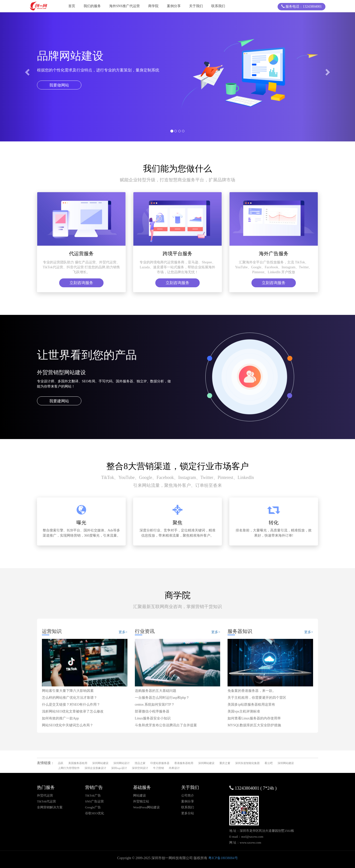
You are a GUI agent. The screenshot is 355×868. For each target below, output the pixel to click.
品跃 (61, 763)
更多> (123, 632)
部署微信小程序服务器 (152, 711)
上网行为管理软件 (69, 768)
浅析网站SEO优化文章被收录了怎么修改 (73, 711)
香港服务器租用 (184, 763)
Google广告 (93, 807)
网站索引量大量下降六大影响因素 (68, 691)
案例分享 (174, 6)
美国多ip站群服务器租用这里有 (251, 705)
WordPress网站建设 (146, 807)
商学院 (153, 6)
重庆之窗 (225, 763)
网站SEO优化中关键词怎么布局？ (68, 725)
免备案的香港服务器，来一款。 (252, 691)
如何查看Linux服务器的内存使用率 (254, 718)
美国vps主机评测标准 (244, 711)
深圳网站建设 (100, 763)
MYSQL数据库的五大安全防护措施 (254, 725)
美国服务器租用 (78, 763)
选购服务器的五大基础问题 (156, 691)
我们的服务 (92, 6)
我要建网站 (59, 401)
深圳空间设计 (140, 768)
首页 (72, 6)
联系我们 (218, 6)
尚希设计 (174, 768)
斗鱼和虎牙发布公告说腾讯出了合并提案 (166, 725)
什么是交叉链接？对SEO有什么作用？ (71, 705)
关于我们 (196, 6)
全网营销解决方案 (50, 807)
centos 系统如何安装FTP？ (155, 705)
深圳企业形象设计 (95, 768)
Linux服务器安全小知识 (153, 718)
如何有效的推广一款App (60, 718)
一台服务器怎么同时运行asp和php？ (162, 698)
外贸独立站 (141, 801)
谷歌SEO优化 (95, 813)
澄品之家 (140, 763)
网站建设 (140, 795)
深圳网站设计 (122, 763)
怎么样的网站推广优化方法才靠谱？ (70, 698)
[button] (27, 71)
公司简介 (188, 795)
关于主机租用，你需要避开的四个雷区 (257, 698)
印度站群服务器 (160, 763)
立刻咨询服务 (81, 283)
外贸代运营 (45, 795)
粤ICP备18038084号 (223, 858)
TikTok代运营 (46, 801)
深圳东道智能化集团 (247, 763)
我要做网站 (59, 85)
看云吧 (269, 763)
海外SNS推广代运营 (124, 6)
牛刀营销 (159, 768)
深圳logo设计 (119, 768)
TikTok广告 (93, 795)
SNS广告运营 (94, 801)
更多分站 (188, 813)
